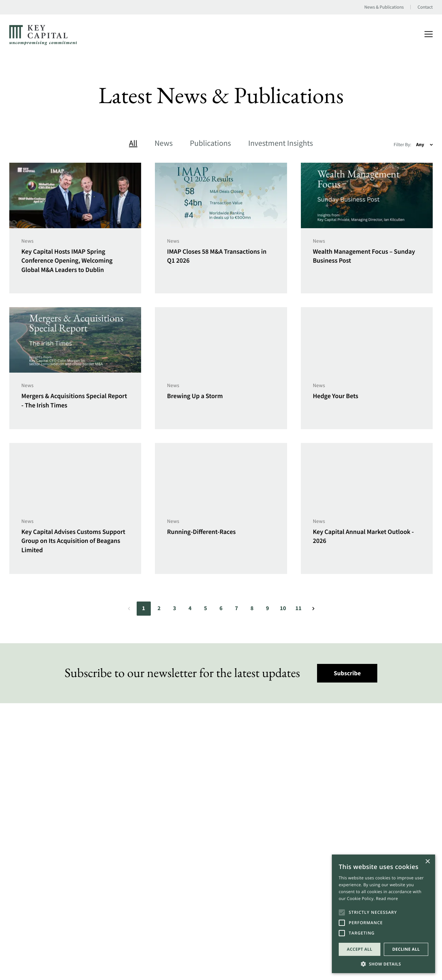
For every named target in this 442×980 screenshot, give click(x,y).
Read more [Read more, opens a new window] (387, 898)
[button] (383, 963)
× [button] (427, 862)
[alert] (383, 914)
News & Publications (384, 7)
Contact (425, 7)
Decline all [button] (406, 949)
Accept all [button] (360, 949)
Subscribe (348, 673)
